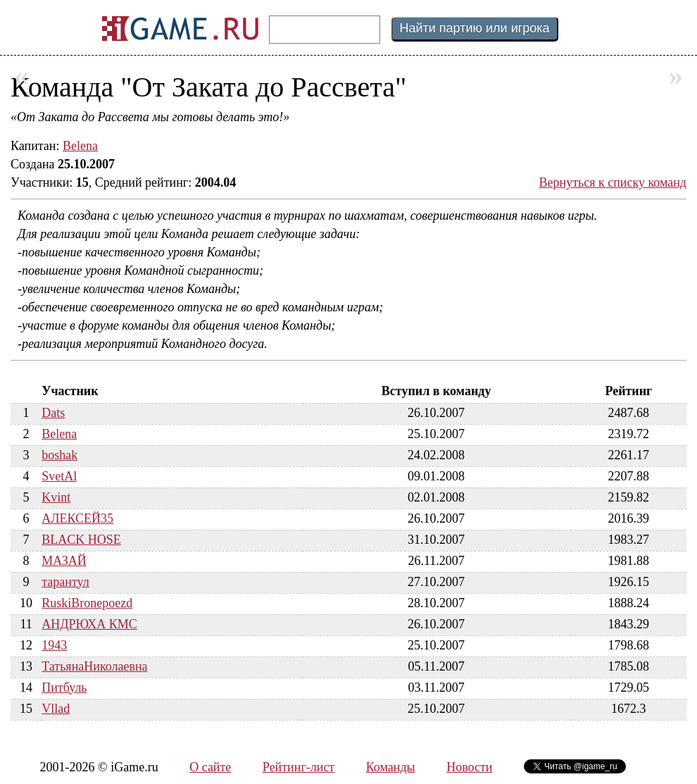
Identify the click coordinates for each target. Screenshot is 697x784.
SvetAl (59, 476)
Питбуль (64, 687)
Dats (53, 413)
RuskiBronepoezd (87, 603)
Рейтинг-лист (299, 767)
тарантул (65, 582)
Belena (80, 146)
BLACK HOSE (81, 540)
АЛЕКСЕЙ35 (77, 518)
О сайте (210, 767)
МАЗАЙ (64, 561)
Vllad (56, 709)
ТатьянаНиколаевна (94, 666)
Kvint (56, 497)
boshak (59, 455)
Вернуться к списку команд (613, 182)
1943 (54, 645)
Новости (469, 767)
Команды (391, 767)
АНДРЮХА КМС (89, 624)
